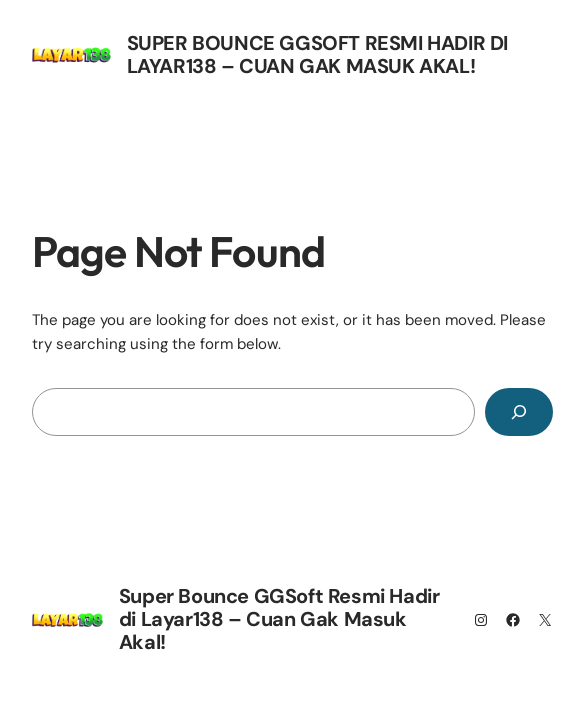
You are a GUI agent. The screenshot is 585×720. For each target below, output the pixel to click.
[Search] (519, 412)
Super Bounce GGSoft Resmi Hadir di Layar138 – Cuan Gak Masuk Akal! (317, 54)
